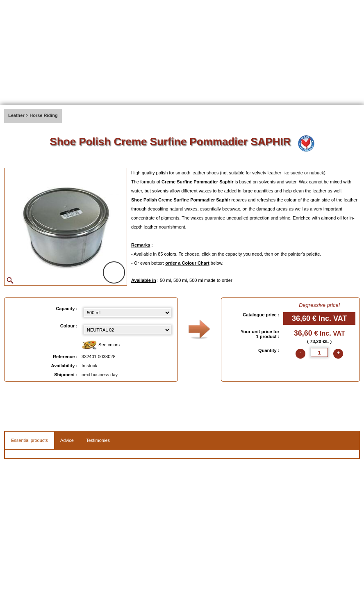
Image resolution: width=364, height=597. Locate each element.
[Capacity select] (127, 313)
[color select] (127, 330)
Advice (67, 440)
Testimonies (98, 440)
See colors (101, 345)
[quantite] (319, 352)
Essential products (30, 440)
